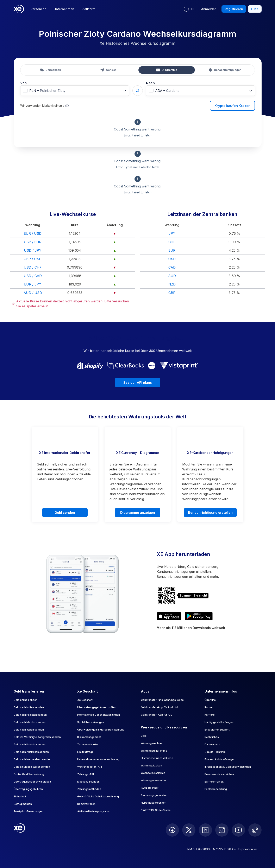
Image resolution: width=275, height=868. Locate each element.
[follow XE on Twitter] (189, 830)
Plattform (89, 9)
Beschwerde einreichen (219, 774)
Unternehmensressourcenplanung (98, 759)
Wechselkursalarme (153, 773)
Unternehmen (64, 9)
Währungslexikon (151, 766)
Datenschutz (212, 744)
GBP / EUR (33, 242)
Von (23, 83)
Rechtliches (212, 737)
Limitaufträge (85, 752)
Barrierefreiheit (214, 782)
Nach (150, 83)
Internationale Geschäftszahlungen (99, 715)
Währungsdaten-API (90, 767)
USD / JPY (33, 250)
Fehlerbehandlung (216, 789)
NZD (172, 284)
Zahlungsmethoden (89, 789)
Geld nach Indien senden (29, 707)
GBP (172, 293)
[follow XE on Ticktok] (255, 830)
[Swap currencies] (138, 91)
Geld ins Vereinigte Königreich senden (37, 737)
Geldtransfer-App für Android (159, 707)
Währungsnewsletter (154, 780)
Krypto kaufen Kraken (232, 106)
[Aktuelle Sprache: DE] (189, 9)
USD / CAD (33, 276)
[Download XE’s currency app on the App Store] (169, 616)
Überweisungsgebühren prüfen (97, 707)
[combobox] (75, 91)
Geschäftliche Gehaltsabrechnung (98, 796)
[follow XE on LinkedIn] (205, 830)
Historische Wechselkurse (157, 758)
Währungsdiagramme (154, 751)
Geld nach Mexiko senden (30, 722)
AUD (172, 276)
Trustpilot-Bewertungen (28, 811)
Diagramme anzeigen (138, 513)
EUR (172, 250)
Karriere (210, 715)
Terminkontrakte (87, 744)
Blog (144, 736)
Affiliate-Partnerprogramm (94, 811)
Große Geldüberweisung (29, 774)
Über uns (210, 700)
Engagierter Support (217, 730)
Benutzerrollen (86, 804)
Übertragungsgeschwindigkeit (32, 782)
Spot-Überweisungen (91, 722)
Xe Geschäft (85, 700)
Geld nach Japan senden (29, 730)
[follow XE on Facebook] (172, 830)
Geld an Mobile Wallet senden (32, 767)
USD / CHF (33, 267)
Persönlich (38, 9)
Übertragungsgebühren (28, 789)
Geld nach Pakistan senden (30, 715)
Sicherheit (20, 796)
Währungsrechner (152, 743)
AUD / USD (33, 293)
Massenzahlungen (88, 782)
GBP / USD (33, 259)
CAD (172, 267)
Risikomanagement (89, 737)
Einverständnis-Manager (220, 759)
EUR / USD (33, 233)
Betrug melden (23, 804)
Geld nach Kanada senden (30, 744)
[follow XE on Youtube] (238, 830)
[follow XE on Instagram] (222, 830)
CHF (172, 242)
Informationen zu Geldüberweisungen (228, 767)
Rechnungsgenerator (154, 795)
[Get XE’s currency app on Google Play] (199, 616)
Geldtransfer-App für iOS (157, 715)
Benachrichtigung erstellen (210, 513)
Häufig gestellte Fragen (219, 722)
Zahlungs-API (86, 774)
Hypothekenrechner (153, 803)
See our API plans (138, 382)
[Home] (19, 9)
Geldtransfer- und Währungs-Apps (162, 700)
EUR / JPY (33, 284)
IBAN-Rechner (150, 788)
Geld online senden (26, 700)
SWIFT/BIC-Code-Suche (156, 810)
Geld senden (65, 513)
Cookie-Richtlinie (215, 752)
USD (172, 259)
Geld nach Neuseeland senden (32, 759)
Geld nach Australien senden (31, 752)
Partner (209, 707)
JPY (172, 233)
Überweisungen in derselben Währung (101, 730)
